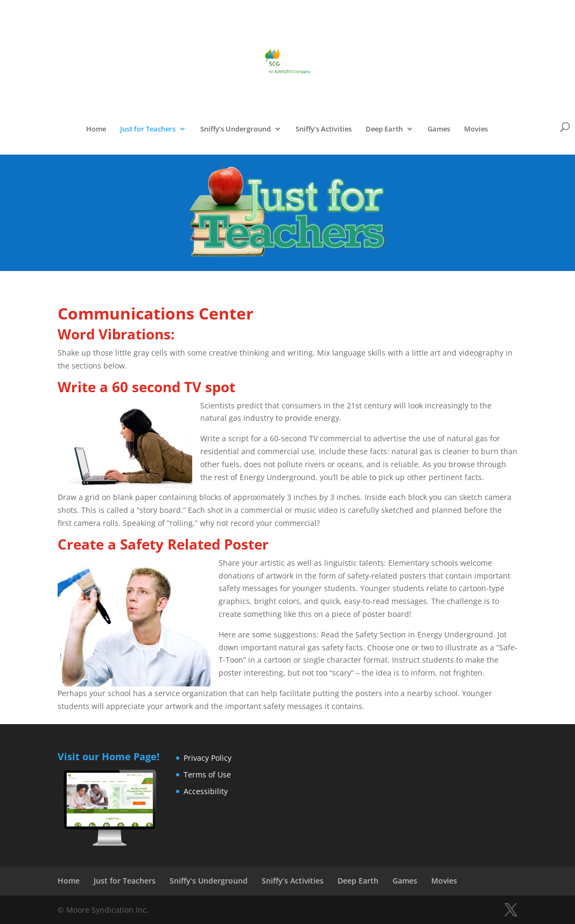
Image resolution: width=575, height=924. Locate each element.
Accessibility (206, 791)
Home (96, 129)
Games (439, 129)
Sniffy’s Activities (324, 129)
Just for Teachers (148, 129)
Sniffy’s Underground (236, 129)
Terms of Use (207, 774)
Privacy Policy (208, 758)
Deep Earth (384, 129)
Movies (476, 129)
